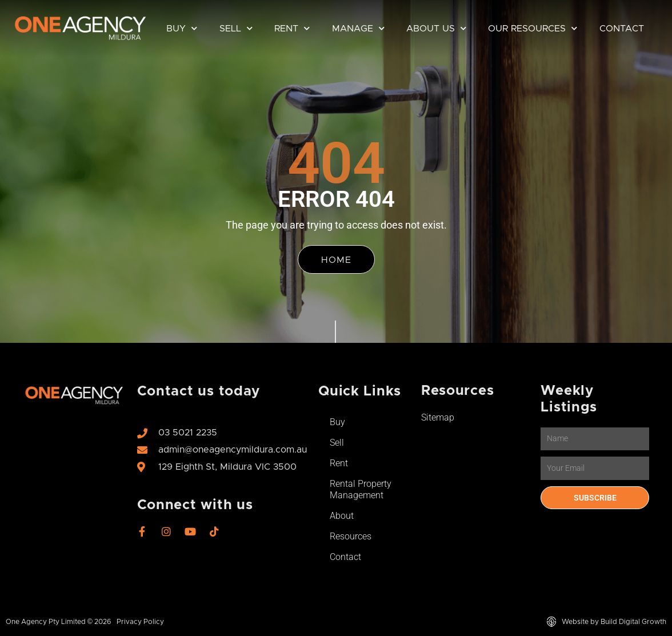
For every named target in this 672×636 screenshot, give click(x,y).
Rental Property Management (361, 489)
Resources (351, 536)
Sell (337, 443)
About (342, 516)
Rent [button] (292, 28)
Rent (339, 463)
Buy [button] (182, 28)
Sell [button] (236, 28)
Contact (622, 29)
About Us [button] (436, 28)
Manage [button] (358, 28)
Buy (337, 422)
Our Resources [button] (533, 28)
